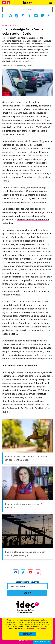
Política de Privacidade (37, 628)
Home (5, 25)
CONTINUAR (27, 634)
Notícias (14, 25)
